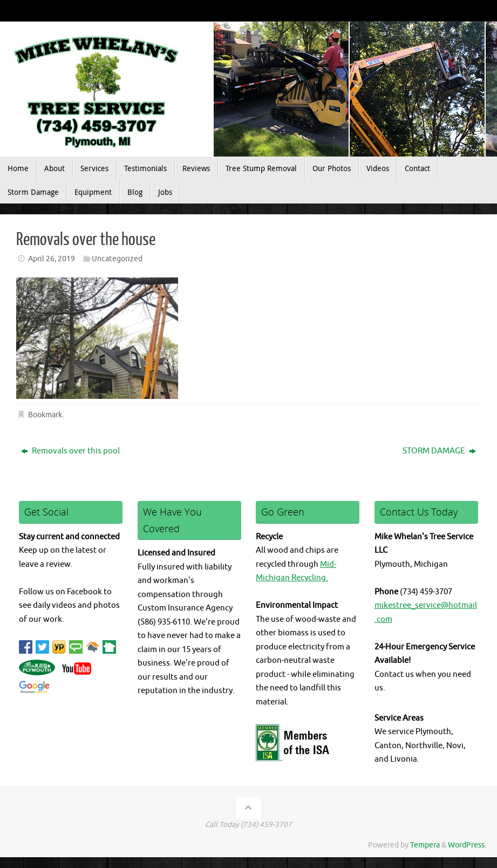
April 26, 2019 (52, 259)
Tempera (425, 845)
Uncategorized (117, 259)
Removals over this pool (70, 451)
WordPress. (467, 845)
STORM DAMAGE (439, 451)
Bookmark (45, 415)
